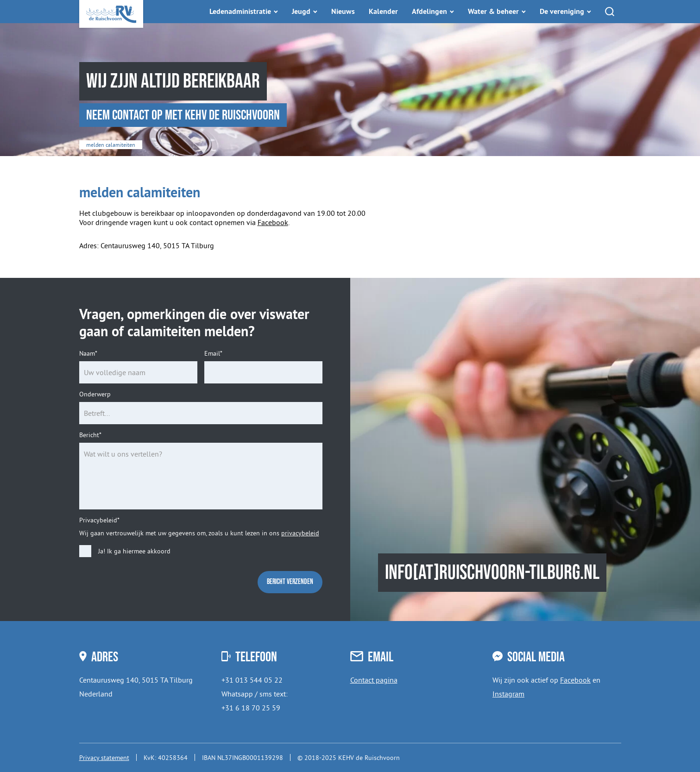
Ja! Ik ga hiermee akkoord (134, 551)
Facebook (273, 222)
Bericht (90, 435)
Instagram (508, 694)
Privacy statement (104, 758)
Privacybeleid (99, 520)
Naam (88, 354)
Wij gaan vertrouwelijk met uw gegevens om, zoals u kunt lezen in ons (199, 533)
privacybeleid (300, 533)
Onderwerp (95, 394)
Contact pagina (374, 680)
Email (213, 354)
